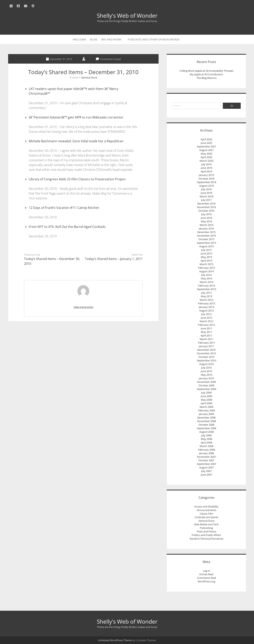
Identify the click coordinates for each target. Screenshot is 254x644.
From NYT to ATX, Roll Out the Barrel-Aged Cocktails (67, 227)
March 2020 (206, 161)
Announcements (206, 510)
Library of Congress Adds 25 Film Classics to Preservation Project (77, 179)
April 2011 (206, 335)
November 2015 (206, 236)
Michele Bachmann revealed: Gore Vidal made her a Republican (76, 141)
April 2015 (206, 261)
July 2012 (206, 314)
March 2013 (206, 300)
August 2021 (206, 150)
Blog (94, 39)
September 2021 (206, 146)
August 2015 (206, 246)
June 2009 (206, 396)
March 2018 (206, 196)
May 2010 (206, 375)
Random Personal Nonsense (206, 539)
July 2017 (206, 200)
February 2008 (206, 450)
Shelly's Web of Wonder (127, 15)
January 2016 (206, 228)
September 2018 (206, 182)
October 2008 (206, 425)
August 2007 (206, 467)
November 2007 (206, 457)
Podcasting (206, 528)
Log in (206, 571)
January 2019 (206, 175)
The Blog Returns (206, 78)
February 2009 (206, 410)
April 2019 (206, 171)
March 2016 (206, 225)
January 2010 (206, 378)
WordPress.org (206, 581)
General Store (89, 77)
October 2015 (206, 239)
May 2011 (206, 332)
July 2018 (206, 189)
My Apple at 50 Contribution (206, 74)
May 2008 (206, 439)
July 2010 (206, 368)
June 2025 (206, 143)
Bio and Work (111, 39)
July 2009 (206, 393)
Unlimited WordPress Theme (115, 640)
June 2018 (206, 193)
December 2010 (206, 350)
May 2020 (206, 154)
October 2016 (206, 211)
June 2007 (206, 475)
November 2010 (206, 353)
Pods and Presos (206, 531)
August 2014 (206, 271)
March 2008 (206, 446)
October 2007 (206, 460)
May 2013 (206, 296)
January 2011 (206, 346)
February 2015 (206, 268)
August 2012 (206, 311)
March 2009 (206, 407)
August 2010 (206, 364)
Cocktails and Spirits (206, 517)
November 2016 (206, 207)
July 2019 (206, 164)
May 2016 (206, 221)
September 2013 (206, 289)
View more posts (83, 307)
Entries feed (206, 574)
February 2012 (206, 325)
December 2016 (206, 204)
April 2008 (206, 442)
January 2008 (206, 453)
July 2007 (206, 471)
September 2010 (206, 360)
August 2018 (206, 186)
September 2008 (206, 428)
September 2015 (206, 243)
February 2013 (206, 303)
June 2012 (206, 318)
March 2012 (206, 321)
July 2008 (206, 435)
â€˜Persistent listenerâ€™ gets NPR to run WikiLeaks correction (76, 117)
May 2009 (206, 400)
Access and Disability (206, 506)
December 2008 (206, 418)
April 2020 (206, 157)
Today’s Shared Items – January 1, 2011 (114, 259)
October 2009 (206, 385)
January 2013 (206, 307)
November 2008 (206, 421)
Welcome (80, 39)
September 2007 (206, 464)
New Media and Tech (206, 524)
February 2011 (206, 343)
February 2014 (206, 286)
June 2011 (206, 328)
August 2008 (206, 432)
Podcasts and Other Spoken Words (154, 39)
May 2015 (206, 257)
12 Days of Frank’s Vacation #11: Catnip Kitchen (64, 208)
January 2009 (206, 414)
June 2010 (206, 371)
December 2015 (206, 232)
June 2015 (206, 253)
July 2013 (206, 293)
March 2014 (206, 282)
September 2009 (206, 389)
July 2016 (206, 214)
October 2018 (206, 179)
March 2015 (206, 264)
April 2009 (206, 403)
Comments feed (206, 578)
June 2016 (206, 218)
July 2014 (206, 275)
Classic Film (206, 514)
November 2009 (206, 382)
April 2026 (206, 139)
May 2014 (206, 278)
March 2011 (206, 339)
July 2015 (206, 250)
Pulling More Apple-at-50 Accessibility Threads (206, 71)
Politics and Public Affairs (206, 535)
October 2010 (206, 357)
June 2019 (206, 168)
